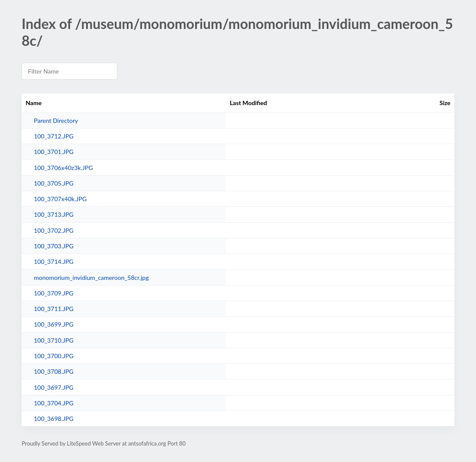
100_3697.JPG (54, 387)
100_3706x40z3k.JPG (63, 168)
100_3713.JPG (54, 214)
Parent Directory (56, 120)
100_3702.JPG (54, 230)
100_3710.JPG (54, 340)
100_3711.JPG (54, 309)
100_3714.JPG (54, 261)
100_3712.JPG (54, 136)
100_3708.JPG (54, 371)
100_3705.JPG (54, 183)
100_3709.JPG (54, 293)
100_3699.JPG (54, 324)
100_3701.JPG (54, 152)
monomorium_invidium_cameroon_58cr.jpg (91, 278)
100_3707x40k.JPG (60, 199)
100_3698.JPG (54, 419)
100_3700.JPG (54, 356)
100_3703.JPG (54, 246)
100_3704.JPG (54, 403)
